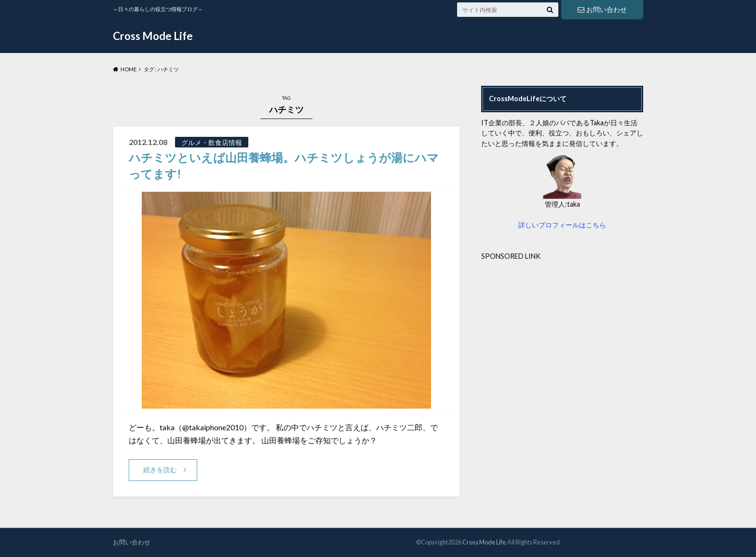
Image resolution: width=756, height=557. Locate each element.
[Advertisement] (562, 329)
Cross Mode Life (153, 36)
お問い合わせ (602, 9)
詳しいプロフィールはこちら (562, 225)
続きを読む (160, 470)
